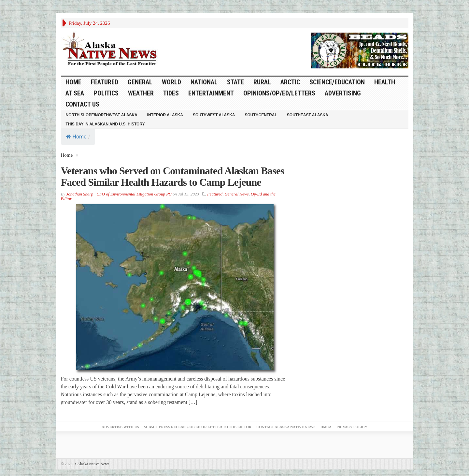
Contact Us (82, 104)
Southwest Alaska (214, 115)
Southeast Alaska (308, 115)
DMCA (326, 427)
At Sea (75, 93)
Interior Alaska (165, 115)
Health (385, 82)
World (171, 82)
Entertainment (211, 93)
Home (76, 137)
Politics (106, 93)
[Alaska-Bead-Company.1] (360, 50)
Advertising (343, 93)
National (204, 82)
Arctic (290, 82)
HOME (73, 82)
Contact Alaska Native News (286, 427)
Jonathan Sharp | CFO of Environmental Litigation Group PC (119, 194)
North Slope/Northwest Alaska (102, 115)
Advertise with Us (120, 427)
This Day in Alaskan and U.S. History (105, 124)
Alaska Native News (92, 464)
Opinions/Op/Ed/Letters (279, 93)
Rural (262, 82)
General (140, 82)
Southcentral (261, 115)
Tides (171, 93)
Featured (105, 82)
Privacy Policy (352, 427)
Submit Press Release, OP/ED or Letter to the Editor (198, 427)
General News (237, 194)
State (235, 82)
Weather (141, 93)
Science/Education (337, 82)
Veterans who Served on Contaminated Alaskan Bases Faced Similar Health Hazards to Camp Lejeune (173, 176)
